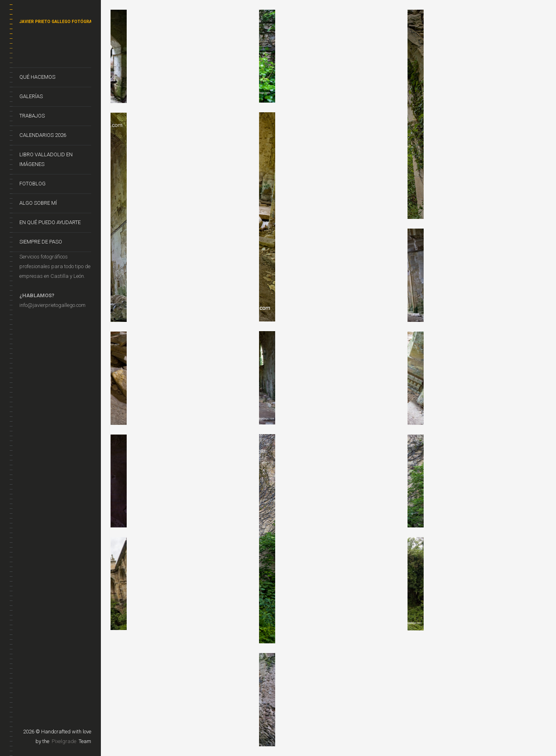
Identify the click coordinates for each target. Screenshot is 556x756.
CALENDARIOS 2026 (43, 135)
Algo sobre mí (38, 203)
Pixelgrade (64, 741)
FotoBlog (32, 184)
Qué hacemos (37, 77)
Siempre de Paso (41, 242)
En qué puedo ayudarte (50, 222)
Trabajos (32, 116)
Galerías (31, 96)
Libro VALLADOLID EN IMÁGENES (46, 159)
